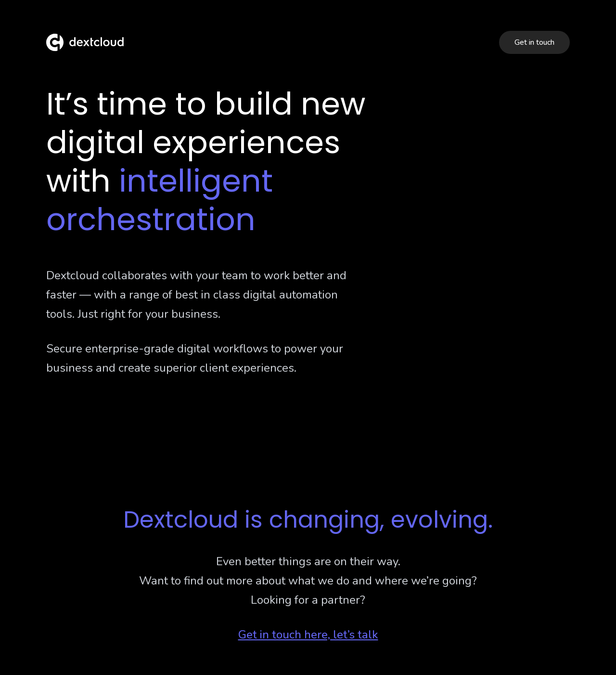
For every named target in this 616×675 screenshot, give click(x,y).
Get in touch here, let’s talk (308, 635)
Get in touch (534, 42)
